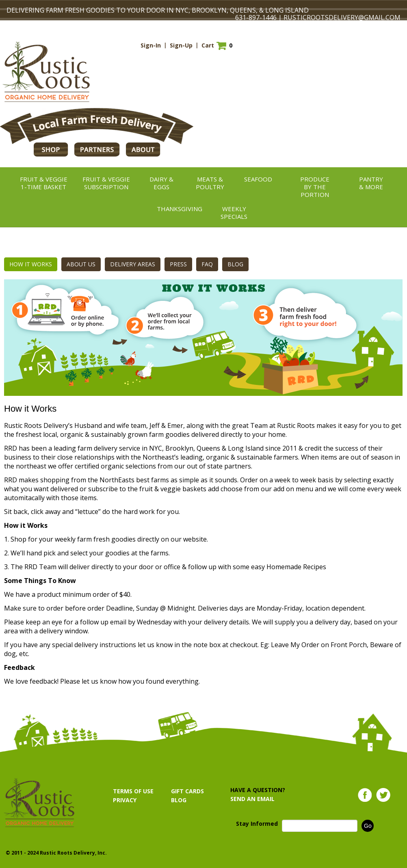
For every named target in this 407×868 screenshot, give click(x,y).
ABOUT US (81, 264)
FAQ (207, 264)
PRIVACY (125, 800)
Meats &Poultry (210, 183)
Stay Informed (257, 824)
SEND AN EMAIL (252, 799)
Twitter (383, 795)
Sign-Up (181, 45)
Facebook (365, 795)
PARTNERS (97, 150)
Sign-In (151, 45)
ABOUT (143, 150)
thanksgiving (180, 209)
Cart (208, 45)
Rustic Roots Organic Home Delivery (46, 72)
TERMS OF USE (133, 791)
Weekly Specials (234, 213)
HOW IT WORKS (31, 264)
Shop (51, 150)
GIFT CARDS (187, 791)
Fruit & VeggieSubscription (106, 183)
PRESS (178, 264)
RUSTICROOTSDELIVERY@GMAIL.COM (342, 17)
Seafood (258, 179)
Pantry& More (371, 183)
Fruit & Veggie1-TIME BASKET (44, 183)
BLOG (235, 264)
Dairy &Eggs (161, 183)
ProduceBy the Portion (315, 187)
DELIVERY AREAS (133, 264)
